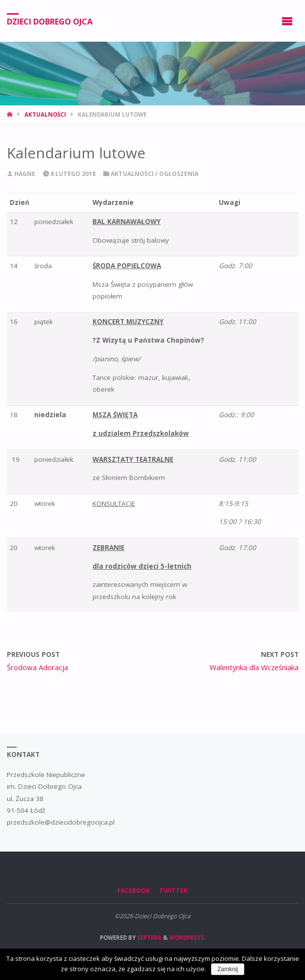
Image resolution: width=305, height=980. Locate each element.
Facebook (134, 891)
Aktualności (45, 114)
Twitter (173, 891)
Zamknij (228, 969)
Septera (149, 938)
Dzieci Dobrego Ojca (50, 21)
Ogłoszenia (179, 174)
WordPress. (188, 938)
